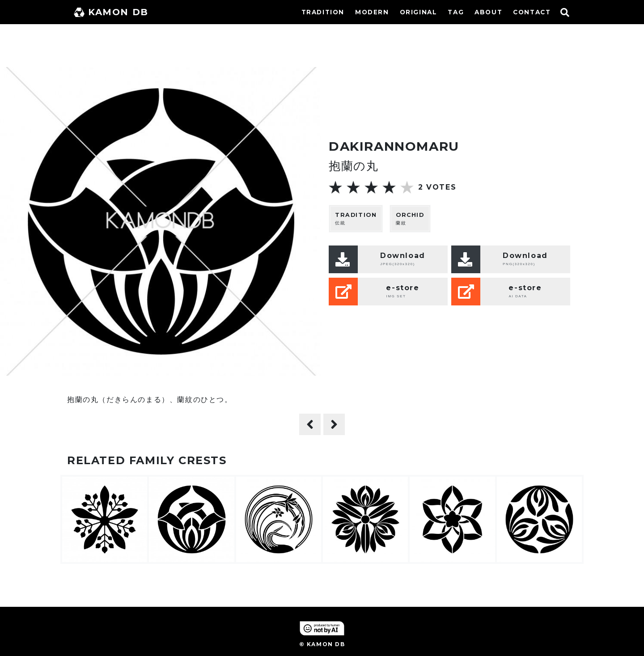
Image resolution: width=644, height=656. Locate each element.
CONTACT (532, 12)
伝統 (356, 218)
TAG (456, 12)
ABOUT (488, 12)
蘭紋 (410, 218)
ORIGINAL (419, 12)
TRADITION (323, 12)
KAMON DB (111, 12)
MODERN (372, 12)
